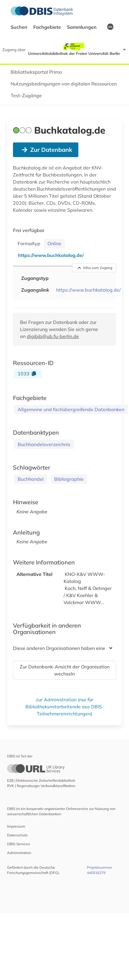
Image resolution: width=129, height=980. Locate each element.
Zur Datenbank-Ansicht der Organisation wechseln (65, 670)
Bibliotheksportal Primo (36, 72)
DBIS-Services (19, 844)
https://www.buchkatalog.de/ (89, 290)
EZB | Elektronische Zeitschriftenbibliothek (41, 780)
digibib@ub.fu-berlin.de (53, 336)
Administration (19, 853)
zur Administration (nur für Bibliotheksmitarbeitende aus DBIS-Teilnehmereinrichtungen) (65, 707)
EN (110, 27)
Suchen (20, 27)
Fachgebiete (48, 27)
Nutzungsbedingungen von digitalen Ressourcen (64, 84)
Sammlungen (82, 27)
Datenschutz (17, 835)
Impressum (16, 826)
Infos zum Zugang (95, 268)
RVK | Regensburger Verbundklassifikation (41, 786)
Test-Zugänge (26, 95)
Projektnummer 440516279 (100, 870)
